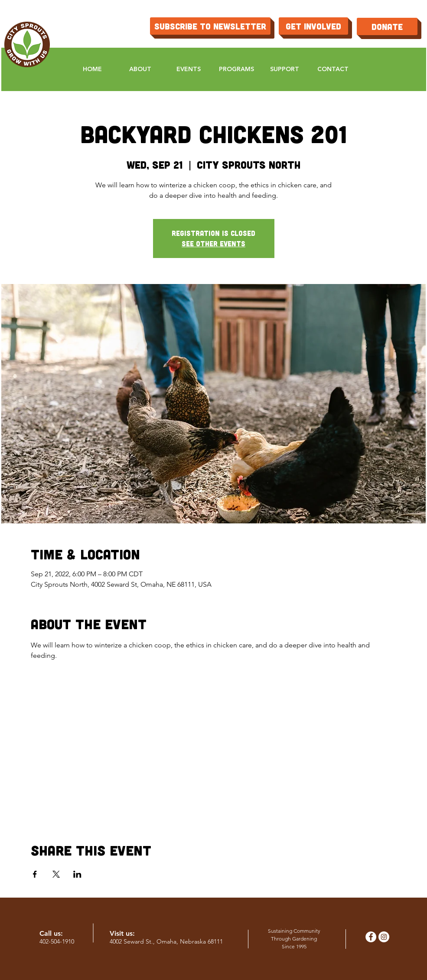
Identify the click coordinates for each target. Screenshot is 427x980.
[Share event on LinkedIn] (77, 874)
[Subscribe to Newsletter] (210, 26)
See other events (213, 243)
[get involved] (313, 26)
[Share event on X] (56, 874)
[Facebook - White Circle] (371, 937)
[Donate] (387, 26)
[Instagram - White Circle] (384, 937)
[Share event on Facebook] (35, 874)
